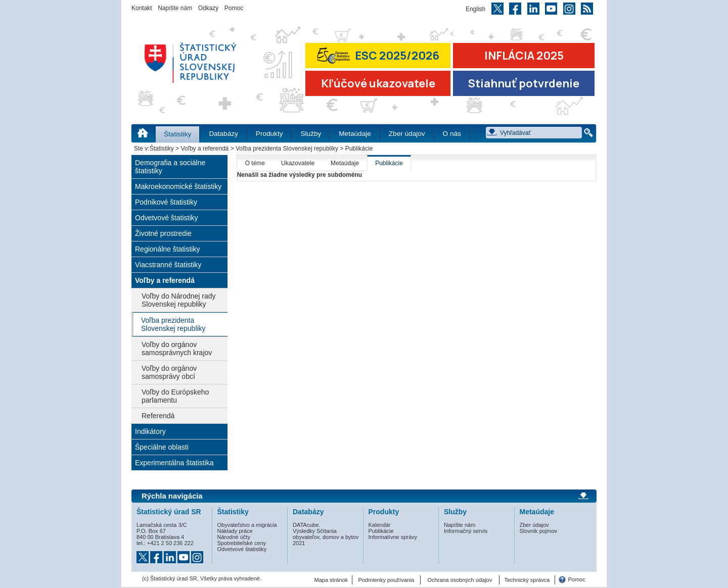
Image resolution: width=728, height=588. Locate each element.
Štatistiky (177, 134)
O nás (452, 134)
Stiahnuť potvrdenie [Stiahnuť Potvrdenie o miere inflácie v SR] (524, 83)
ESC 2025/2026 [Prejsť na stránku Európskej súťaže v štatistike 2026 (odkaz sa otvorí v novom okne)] (378, 55)
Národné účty (234, 537)
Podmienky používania (386, 580)
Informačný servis (466, 531)
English (475, 9)
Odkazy (209, 8)
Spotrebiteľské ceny (242, 543)
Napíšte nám (175, 8)
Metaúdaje (355, 134)
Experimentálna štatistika (174, 463)
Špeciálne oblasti (162, 447)
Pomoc (234, 8)
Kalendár (380, 525)
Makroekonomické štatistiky (178, 186)
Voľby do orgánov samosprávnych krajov (177, 349)
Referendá (158, 416)
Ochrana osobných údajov (460, 580)
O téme (255, 163)
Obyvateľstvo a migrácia (247, 525)
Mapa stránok (331, 580)
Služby (311, 134)
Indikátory (150, 431)
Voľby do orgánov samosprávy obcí (169, 372)
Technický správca (527, 580)
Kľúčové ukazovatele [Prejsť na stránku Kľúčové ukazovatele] (378, 83)
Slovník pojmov (539, 531)
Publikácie (389, 163)
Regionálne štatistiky (167, 249)
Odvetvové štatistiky (167, 218)
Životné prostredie (163, 233)
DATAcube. (307, 525)
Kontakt (142, 8)
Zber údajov (407, 134)
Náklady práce (235, 531)
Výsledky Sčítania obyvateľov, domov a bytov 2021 (326, 537)
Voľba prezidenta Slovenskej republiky (287, 149)
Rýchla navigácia (172, 496)
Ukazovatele (298, 163)
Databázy (223, 134)
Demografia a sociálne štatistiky (170, 167)
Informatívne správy (393, 537)
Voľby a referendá (204, 149)
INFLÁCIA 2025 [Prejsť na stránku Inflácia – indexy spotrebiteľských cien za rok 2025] (524, 56)
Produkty (269, 134)
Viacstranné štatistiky (168, 265)
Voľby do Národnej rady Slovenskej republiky (179, 300)
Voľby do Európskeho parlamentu (175, 396)
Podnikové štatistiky (166, 202)
